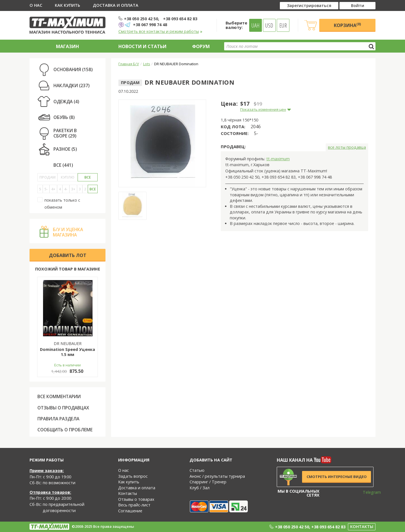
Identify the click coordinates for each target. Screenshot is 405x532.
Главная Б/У (129, 64)
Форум (201, 46)
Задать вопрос (133, 476)
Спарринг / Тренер (208, 482)
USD (269, 25)
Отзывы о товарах (136, 499)
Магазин (67, 46)
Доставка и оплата (116, 5)
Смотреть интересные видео (337, 477)
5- (46, 189)
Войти (358, 5)
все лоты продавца (347, 147)
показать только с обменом (59, 203)
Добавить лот (68, 255)
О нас (36, 5)
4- (66, 189)
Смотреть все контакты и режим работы (160, 31)
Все (88, 177)
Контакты (128, 493)
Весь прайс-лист (134, 505)
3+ (73, 189)
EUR (283, 25)
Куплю (67, 177)
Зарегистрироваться (309, 5)
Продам (48, 177)
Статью (197, 470)
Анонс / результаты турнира (217, 476)
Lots (147, 64)
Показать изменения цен (263, 109)
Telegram (368, 492)
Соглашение (130, 511)
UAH (256, 25)
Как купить (67, 5)
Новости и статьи (142, 46)
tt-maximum (278, 159)
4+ (53, 189)
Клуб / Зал (200, 488)
